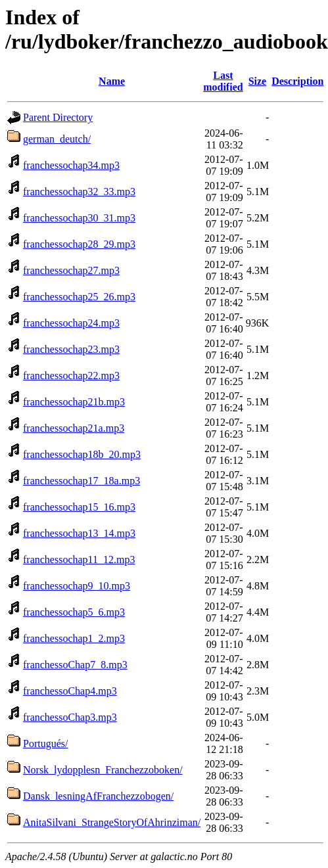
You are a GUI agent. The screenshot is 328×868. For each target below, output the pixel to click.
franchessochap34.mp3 (71, 165)
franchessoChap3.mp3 (70, 717)
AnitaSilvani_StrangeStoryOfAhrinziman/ (112, 822)
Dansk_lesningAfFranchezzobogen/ (98, 796)
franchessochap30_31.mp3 (79, 218)
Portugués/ (45, 743)
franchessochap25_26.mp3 (79, 297)
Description (297, 81)
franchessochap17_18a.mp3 (82, 481)
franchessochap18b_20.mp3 (82, 454)
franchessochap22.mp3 (71, 376)
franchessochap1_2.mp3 (74, 638)
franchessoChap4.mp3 (70, 691)
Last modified (223, 81)
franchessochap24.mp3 (71, 323)
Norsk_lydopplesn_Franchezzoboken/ (103, 770)
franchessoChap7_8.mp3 (75, 665)
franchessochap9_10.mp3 (77, 586)
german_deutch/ (57, 139)
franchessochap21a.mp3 (74, 428)
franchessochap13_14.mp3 (79, 533)
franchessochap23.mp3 (71, 349)
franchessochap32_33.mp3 (79, 192)
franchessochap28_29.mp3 (79, 244)
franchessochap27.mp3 (71, 270)
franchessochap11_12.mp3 (79, 560)
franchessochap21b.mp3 (74, 402)
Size (258, 81)
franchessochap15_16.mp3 (79, 507)
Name (112, 81)
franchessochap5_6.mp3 (74, 612)
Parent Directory (58, 117)
